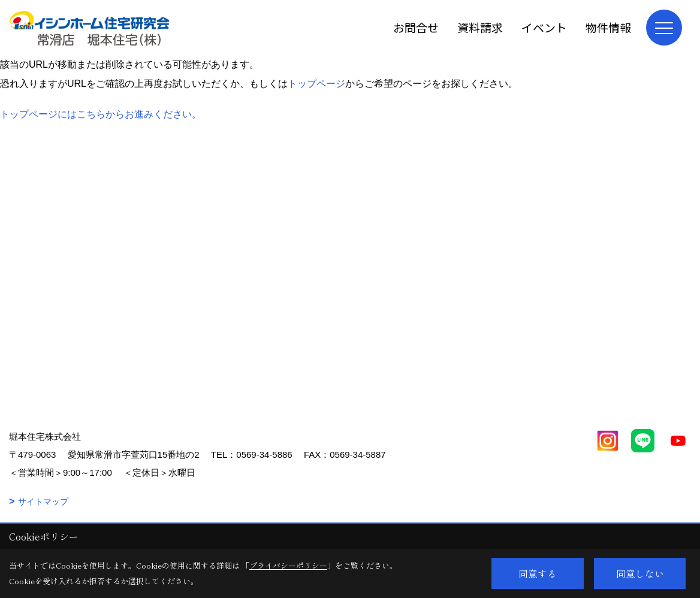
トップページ (316, 84)
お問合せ (416, 27)
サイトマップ (43, 502)
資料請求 (480, 27)
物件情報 (608, 27)
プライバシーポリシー (288, 565)
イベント (544, 27)
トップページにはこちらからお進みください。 (101, 114)
